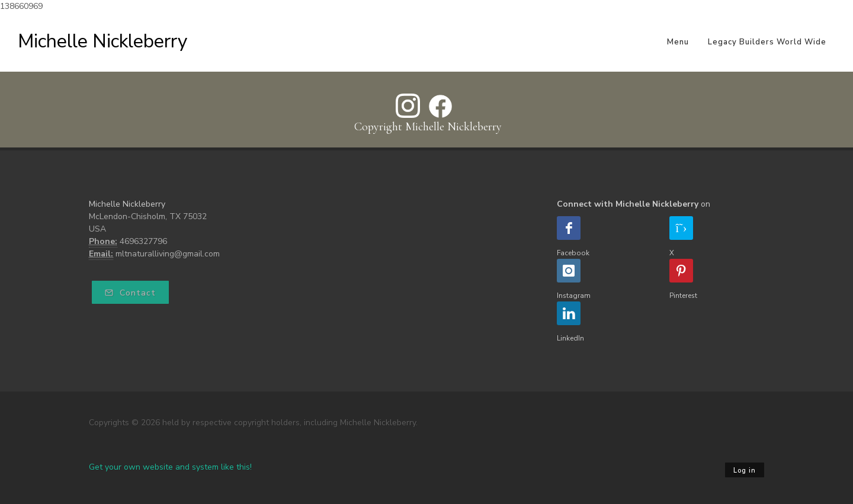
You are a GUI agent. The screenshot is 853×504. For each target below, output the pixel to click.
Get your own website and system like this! (170, 467)
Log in (745, 471)
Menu (678, 42)
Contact (130, 293)
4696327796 (143, 241)
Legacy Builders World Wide (767, 42)
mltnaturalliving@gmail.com (168, 254)
